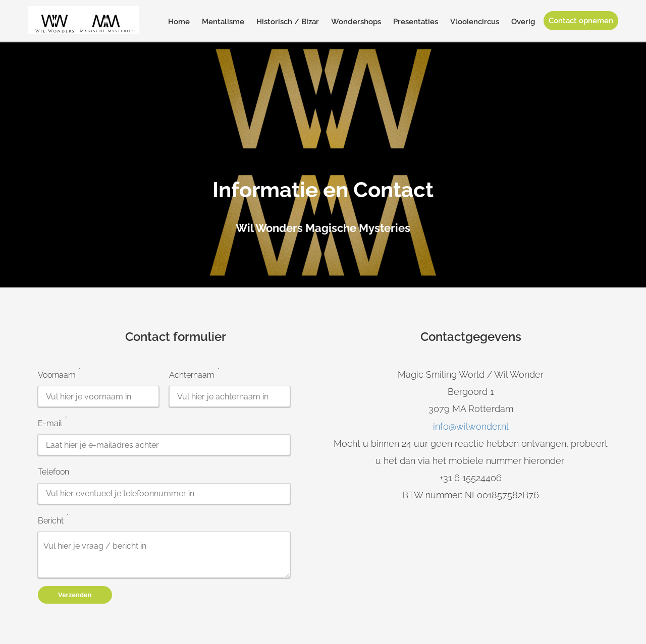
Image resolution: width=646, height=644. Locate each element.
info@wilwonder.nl (471, 426)
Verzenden (75, 595)
